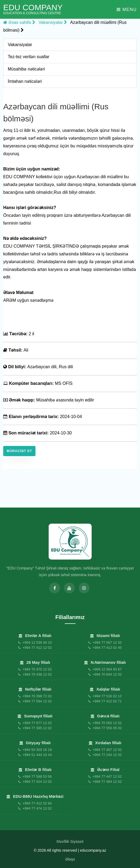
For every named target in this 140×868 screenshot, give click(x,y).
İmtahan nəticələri (25, 81)
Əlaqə (70, 859)
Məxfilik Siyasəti (70, 841)
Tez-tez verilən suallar (29, 57)
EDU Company (33, 9)
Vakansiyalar (53, 22)
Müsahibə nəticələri (26, 69)
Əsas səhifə (19, 22)
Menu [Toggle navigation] (127, 10)
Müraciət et (19, 451)
